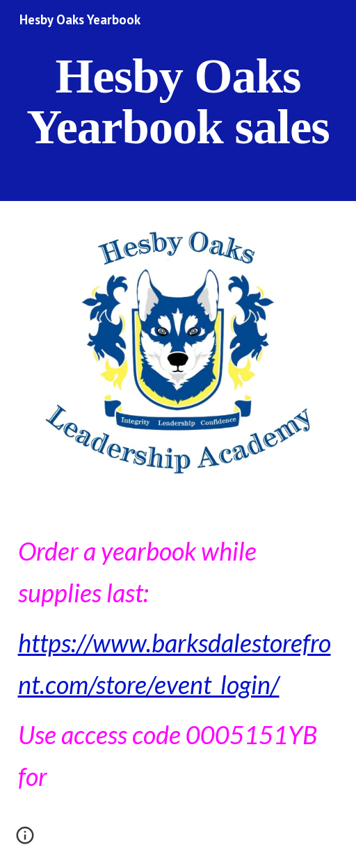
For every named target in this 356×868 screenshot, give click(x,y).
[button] (25, 840)
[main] (178, 101)
